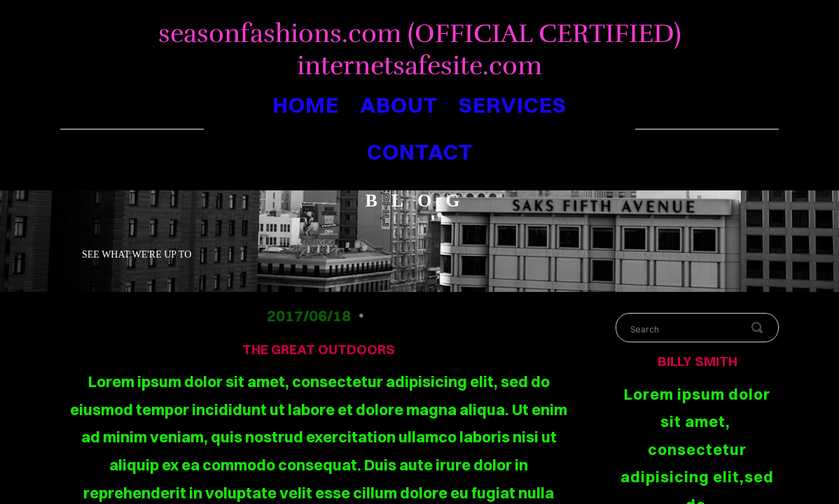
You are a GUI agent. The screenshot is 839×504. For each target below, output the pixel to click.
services (513, 105)
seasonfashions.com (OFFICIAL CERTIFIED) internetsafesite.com (420, 50)
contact (420, 152)
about (399, 105)
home (306, 105)
